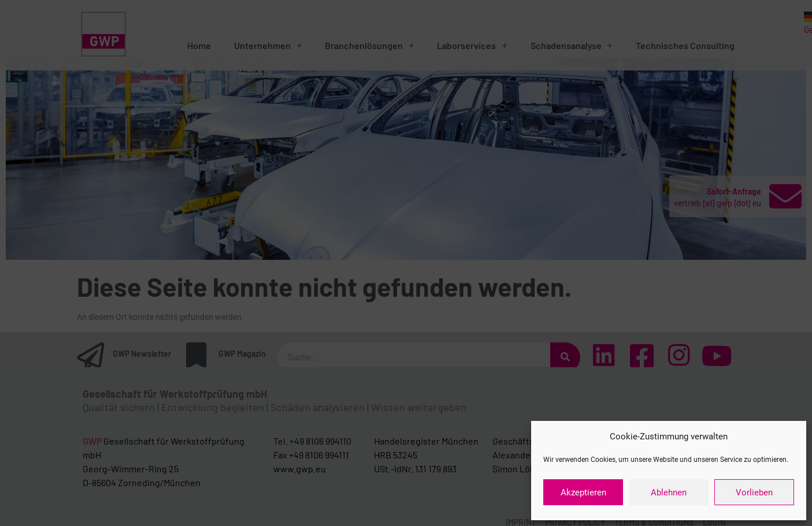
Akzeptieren (583, 493)
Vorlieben (754, 493)
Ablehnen (669, 493)
